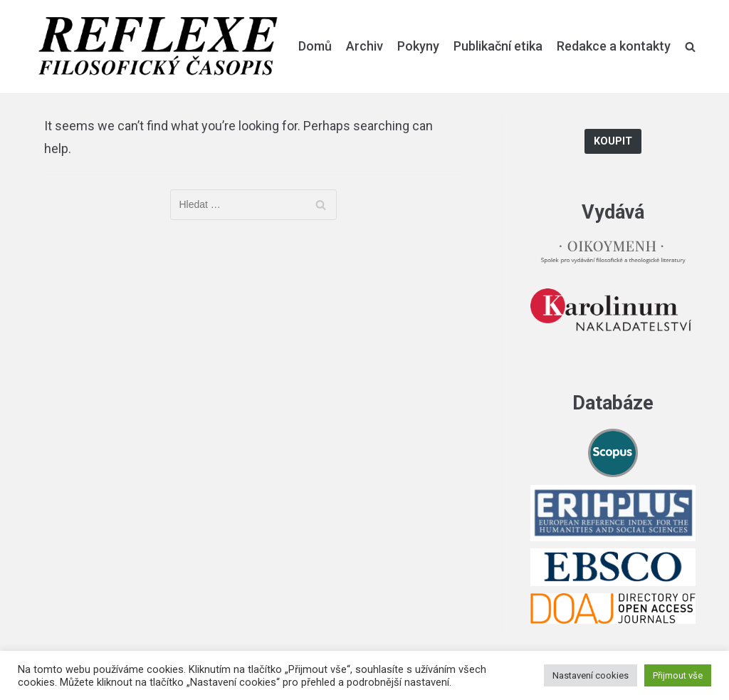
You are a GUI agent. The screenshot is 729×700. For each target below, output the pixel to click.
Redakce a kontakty (614, 46)
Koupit (613, 141)
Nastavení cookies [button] (591, 675)
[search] (690, 46)
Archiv (364, 46)
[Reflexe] (158, 47)
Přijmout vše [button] (678, 675)
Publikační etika (498, 46)
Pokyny (418, 46)
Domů (315, 46)
